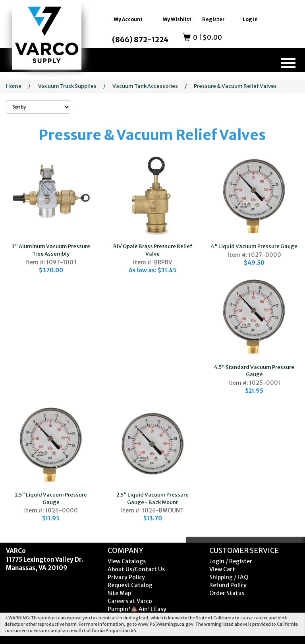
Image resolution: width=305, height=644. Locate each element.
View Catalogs (127, 561)
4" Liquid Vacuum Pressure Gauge (254, 246)
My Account (128, 19)
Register (213, 19)
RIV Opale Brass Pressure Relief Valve (153, 250)
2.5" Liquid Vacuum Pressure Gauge (51, 499)
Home (14, 86)
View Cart (222, 569)
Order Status (227, 593)
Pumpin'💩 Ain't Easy (137, 609)
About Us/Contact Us (136, 569)
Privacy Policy (126, 577)
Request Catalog (130, 585)
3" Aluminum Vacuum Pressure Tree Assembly (51, 250)
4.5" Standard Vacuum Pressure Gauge (254, 371)
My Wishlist (177, 19)
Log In (250, 19)
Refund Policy (228, 585)
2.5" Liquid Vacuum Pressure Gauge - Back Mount (152, 499)
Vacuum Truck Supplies (67, 86)
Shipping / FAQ (229, 577)
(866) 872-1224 (140, 40)
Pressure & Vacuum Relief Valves (235, 86)
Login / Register (231, 561)
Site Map (119, 593)
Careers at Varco (130, 601)
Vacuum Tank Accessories (145, 86)
